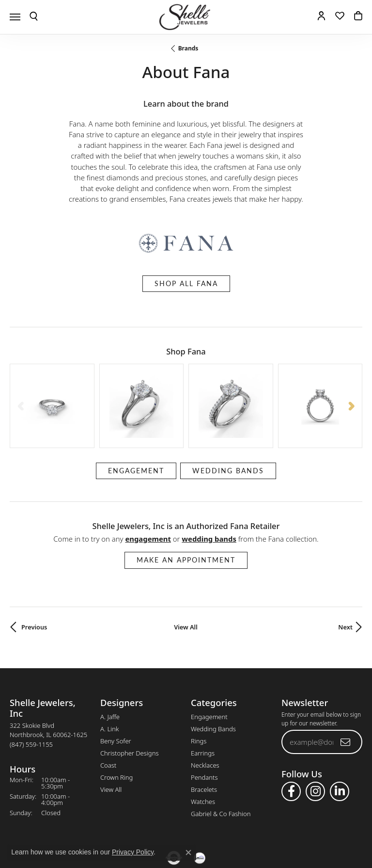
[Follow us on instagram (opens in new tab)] (315, 731)
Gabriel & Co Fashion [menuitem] (221, 753)
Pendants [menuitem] (204, 717)
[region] (186, 376)
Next (345, 566)
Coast (108, 705)
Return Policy (90, 827)
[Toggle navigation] (15, 17)
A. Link (109, 668)
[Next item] (351, 376)
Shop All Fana (186, 283)
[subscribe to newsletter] (346, 681)
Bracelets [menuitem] (204, 729)
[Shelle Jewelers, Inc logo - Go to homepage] (186, 17)
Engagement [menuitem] (209, 656)
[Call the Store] (31, 684)
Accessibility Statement (267, 827)
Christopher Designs (129, 692)
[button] (34, 17)
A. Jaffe (110, 656)
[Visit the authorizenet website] (174, 798)
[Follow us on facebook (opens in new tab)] (291, 731)
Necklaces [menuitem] (205, 705)
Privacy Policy (139, 827)
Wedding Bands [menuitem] (213, 668)
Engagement (136, 410)
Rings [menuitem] (199, 680)
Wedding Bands (228, 410)
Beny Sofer (116, 680)
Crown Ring (116, 717)
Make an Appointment (186, 500)
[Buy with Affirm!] (200, 798)
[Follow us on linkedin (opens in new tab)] (340, 731)
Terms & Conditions (196, 827)
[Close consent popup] (188, 852)
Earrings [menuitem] (203, 692)
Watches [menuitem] (203, 741)
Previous (34, 566)
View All (186, 566)
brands (188, 48)
